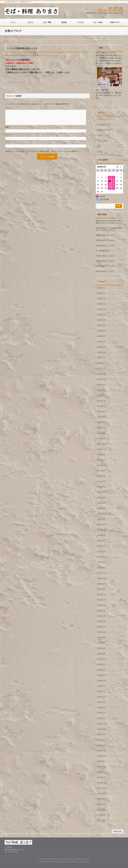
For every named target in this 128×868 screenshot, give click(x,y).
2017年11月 (102, 788)
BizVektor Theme (64, 862)
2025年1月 (101, 368)
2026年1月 (101, 304)
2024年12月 (102, 374)
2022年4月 (101, 546)
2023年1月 (101, 498)
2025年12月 (102, 309)
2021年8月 (101, 589)
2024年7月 (101, 401)
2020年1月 (101, 675)
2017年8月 (101, 804)
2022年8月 (101, 525)
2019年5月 (101, 702)
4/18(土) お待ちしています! (105, 240)
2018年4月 (101, 767)
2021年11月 (102, 573)
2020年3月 (101, 664)
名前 (8, 130)
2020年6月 (101, 648)
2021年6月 (101, 600)
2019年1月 (101, 718)
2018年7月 (101, 751)
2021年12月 (102, 568)
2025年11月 (102, 315)
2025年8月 (101, 331)
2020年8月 (101, 638)
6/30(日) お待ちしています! (15, 82)
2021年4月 (101, 611)
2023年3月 (101, 487)
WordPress (53, 862)
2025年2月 (101, 363)
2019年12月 (102, 681)
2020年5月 (101, 654)
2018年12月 (102, 724)
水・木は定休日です (102, 251)
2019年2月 (101, 713)
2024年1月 (101, 433)
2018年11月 (102, 729)
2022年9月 (101, 519)
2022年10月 (102, 514)
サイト (8, 145)
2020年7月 (101, 643)
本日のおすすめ (103, 124)
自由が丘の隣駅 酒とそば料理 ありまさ (61, 859)
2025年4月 (101, 352)
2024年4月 (101, 417)
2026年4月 (101, 288)
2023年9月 (101, 455)
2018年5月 (101, 761)
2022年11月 (102, 508)
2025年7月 (101, 336)
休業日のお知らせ (104, 130)
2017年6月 (101, 815)
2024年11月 (102, 379)
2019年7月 (101, 691)
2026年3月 (101, 293)
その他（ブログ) (54, 55)
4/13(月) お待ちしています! (105, 261)
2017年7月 (101, 810)
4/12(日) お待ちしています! (105, 266)
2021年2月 (101, 621)
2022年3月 (101, 551)
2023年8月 (101, 460)
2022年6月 (101, 535)
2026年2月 (101, 298)
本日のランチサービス (106, 119)
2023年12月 (102, 438)
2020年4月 (101, 659)
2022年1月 (101, 562)
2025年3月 (101, 358)
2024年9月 (101, 390)
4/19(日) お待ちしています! (105, 235)
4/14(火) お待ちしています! (105, 256)
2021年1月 (101, 627)
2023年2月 (101, 492)
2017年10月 (102, 794)
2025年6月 (101, 342)
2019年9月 (101, 686)
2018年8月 (101, 745)
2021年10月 (102, 578)
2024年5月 (101, 412)
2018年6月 (101, 756)
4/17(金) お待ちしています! (105, 246)
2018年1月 (101, 777)
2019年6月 (101, 697)
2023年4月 (101, 481)
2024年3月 (101, 422)
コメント (9, 108)
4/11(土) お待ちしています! (105, 271)
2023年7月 (101, 465)
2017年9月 (101, 799)
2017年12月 (102, 783)
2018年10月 (102, 734)
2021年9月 (101, 584)
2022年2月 (101, 557)
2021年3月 (101, 616)
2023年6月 (101, 471)
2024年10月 (102, 385)
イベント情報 (102, 141)
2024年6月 (101, 406)
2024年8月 (101, 395)
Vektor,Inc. (76, 862)
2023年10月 (102, 449)
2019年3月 (101, 707)
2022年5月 (101, 541)
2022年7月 (101, 530)
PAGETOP (118, 831)
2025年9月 (101, 325)
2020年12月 (102, 632)
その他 (100, 151)
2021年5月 (101, 605)
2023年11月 (102, 444)
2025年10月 (102, 320)
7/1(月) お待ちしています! (80, 82)
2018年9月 (101, 740)
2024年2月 (101, 428)
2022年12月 (102, 503)
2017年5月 (101, 820)
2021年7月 (101, 594)
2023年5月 (101, 476)
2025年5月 (101, 347)
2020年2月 (101, 670)
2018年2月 (101, 772)
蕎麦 (99, 146)
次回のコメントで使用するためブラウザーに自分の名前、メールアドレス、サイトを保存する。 (43, 154)
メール (8, 138)
